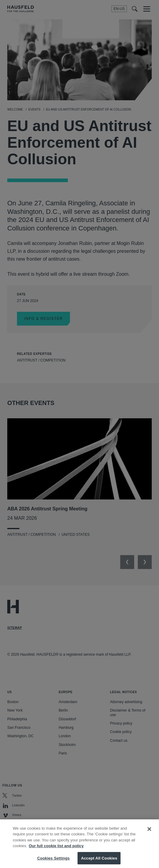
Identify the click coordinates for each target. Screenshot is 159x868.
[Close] (149, 834)
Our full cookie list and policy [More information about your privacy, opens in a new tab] (56, 851)
